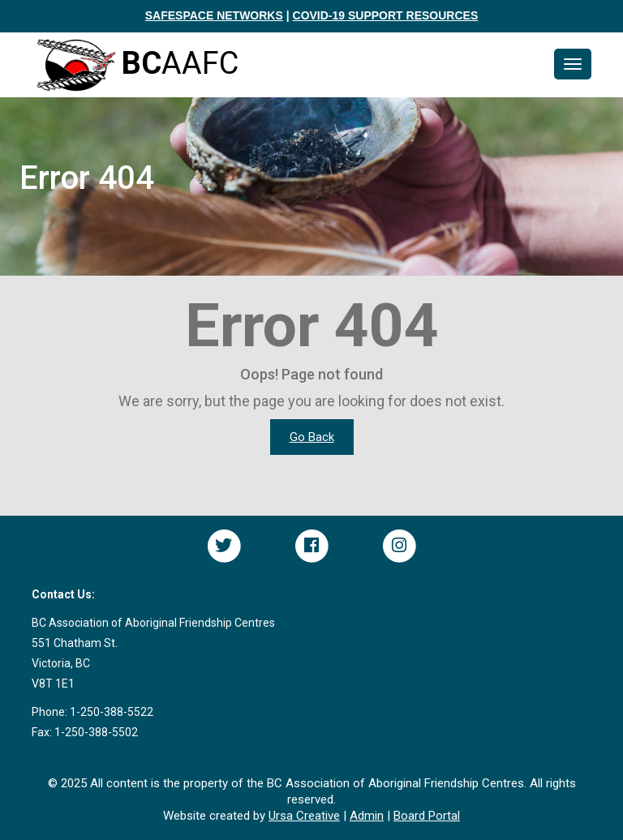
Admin (367, 816)
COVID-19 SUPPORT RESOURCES (386, 15)
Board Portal (427, 816)
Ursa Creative (304, 816)
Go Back (312, 437)
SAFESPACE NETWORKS (214, 15)
